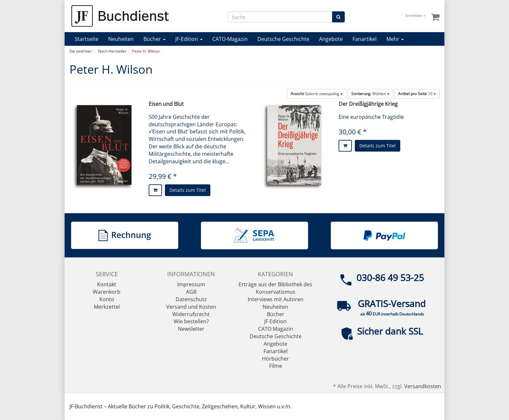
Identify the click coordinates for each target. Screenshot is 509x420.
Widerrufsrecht (191, 314)
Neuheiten (121, 39)
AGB (191, 292)
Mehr (395, 39)
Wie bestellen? (191, 321)
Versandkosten (423, 386)
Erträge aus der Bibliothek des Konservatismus (275, 288)
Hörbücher (275, 359)
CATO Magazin (276, 329)
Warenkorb (107, 292)
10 (417, 94)
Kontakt (107, 284)
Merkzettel (107, 307)
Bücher (155, 39)
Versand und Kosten (191, 307)
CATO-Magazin (230, 39)
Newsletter (191, 329)
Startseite (87, 39)
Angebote (331, 39)
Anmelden (416, 15)
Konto (107, 299)
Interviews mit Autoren (276, 299)
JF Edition (275, 321)
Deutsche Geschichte (283, 39)
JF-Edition (189, 39)
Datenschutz (191, 299)
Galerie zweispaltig (317, 94)
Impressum (191, 284)
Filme (276, 366)
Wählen (370, 94)
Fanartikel (365, 39)
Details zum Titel (188, 190)
